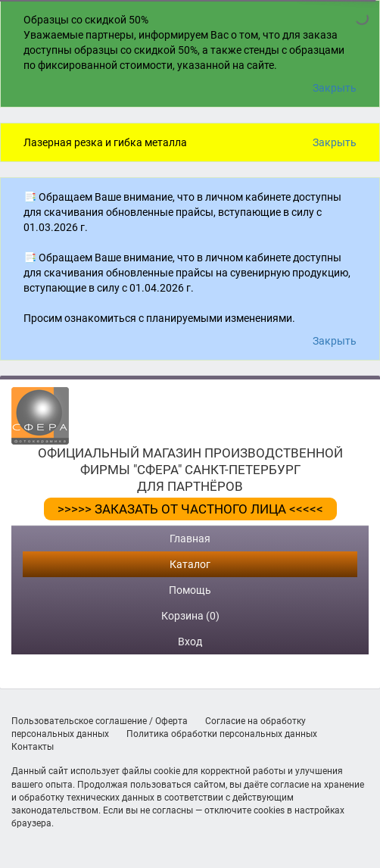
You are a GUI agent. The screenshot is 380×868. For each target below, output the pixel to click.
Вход (190, 642)
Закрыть (335, 88)
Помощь (190, 590)
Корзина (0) (190, 616)
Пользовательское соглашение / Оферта (100, 721)
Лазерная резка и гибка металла (105, 142)
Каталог (190, 564)
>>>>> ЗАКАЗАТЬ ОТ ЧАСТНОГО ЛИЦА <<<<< (190, 509)
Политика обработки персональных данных (222, 734)
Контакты (33, 747)
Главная (190, 539)
